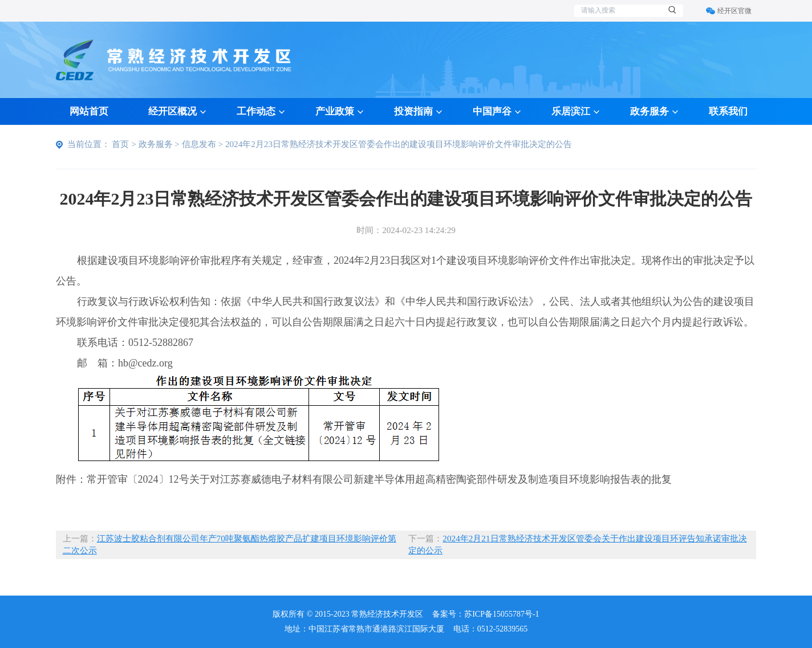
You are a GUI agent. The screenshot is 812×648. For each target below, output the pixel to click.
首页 (120, 144)
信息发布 (199, 144)
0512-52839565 (503, 629)
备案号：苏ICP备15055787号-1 (486, 614)
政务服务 (156, 144)
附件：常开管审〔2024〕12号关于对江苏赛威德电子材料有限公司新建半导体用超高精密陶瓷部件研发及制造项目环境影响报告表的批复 (364, 479)
